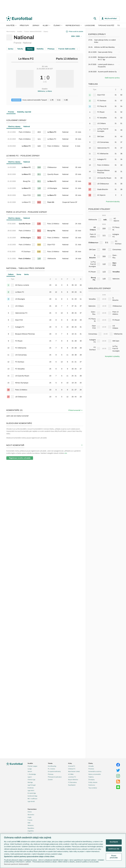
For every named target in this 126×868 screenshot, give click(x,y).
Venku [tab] (26, 274)
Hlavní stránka (11, 31)
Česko (30, 812)
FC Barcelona (72, 782)
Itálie (29, 823)
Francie (30, 820)
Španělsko (31, 828)
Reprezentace (74, 26)
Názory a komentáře (95, 774)
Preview (11, 112)
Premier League (32, 766)
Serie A (30, 771)
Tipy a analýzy (93, 788)
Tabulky (20, 49)
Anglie (30, 817)
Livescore (90, 26)
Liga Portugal (32, 785)
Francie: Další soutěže (68, 49)
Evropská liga (32, 793)
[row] (45, 132)
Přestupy (25, 26)
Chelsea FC (72, 769)
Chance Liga (31, 780)
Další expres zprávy (112, 78)
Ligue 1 (30, 777)
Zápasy (36, 26)
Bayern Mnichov (73, 780)
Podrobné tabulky (113, 202)
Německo (31, 825)
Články (91, 763)
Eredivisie (31, 788)
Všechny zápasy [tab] (14, 127)
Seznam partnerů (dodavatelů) (16, 864)
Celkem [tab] (11, 274)
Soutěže (11, 26)
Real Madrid (72, 785)
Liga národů (31, 801)
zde (66, 453)
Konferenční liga (32, 796)
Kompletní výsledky (112, 356)
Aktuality (91, 766)
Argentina (31, 831)
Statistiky (40, 49)
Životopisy (92, 780)
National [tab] (27, 127)
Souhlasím (114, 842)
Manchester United (74, 771)
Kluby (47, 26)
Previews (91, 769)
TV (119, 26)
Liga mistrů (31, 790)
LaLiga (30, 769)
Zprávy (11, 49)
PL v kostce (51, 769)
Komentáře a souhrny (95, 771)
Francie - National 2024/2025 (33, 31)
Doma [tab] (19, 274)
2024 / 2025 (76, 36)
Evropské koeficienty (54, 771)
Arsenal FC (72, 766)
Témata (50, 763)
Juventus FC (72, 777)
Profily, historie (93, 782)
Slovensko (31, 815)
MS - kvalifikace (32, 799)
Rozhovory (92, 785)
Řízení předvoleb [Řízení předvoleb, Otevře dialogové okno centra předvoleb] (114, 857)
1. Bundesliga (32, 774)
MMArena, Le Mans (45, 91)
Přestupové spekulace (55, 777)
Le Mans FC (26, 59)
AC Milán (71, 774)
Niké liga (30, 782)
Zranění (50, 780)
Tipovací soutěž (106, 26)
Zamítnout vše (114, 849)
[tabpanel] (45, 139)
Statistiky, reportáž (24, 112)
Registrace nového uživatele (20, 458)
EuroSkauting (52, 766)
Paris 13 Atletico (67, 59)
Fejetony (91, 777)
